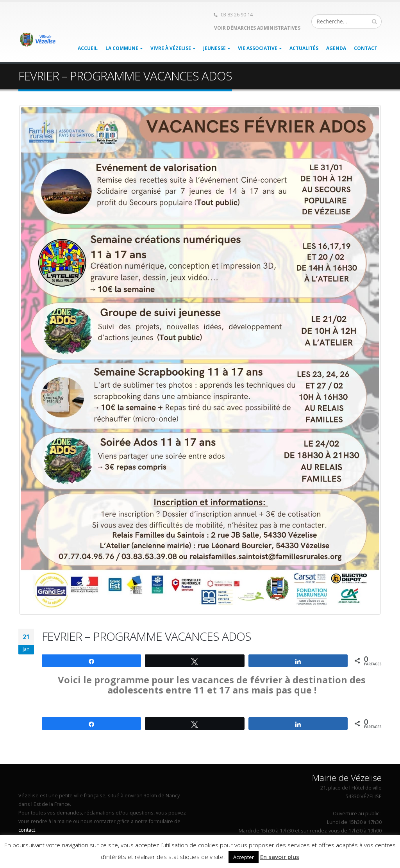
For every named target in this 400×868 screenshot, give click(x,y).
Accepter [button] (244, 857)
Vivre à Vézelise (171, 48)
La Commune (122, 48)
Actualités (304, 48)
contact (27, 830)
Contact (366, 48)
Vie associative (258, 48)
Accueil (88, 48)
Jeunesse (214, 48)
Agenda (336, 48)
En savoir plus (280, 857)
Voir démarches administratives (257, 28)
